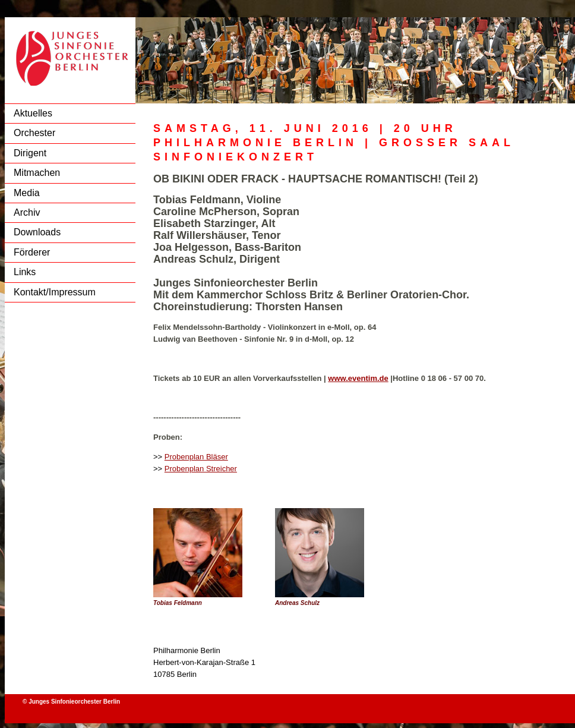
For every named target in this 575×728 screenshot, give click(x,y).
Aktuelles (33, 113)
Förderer (32, 252)
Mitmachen (37, 173)
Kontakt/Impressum (55, 292)
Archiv (27, 212)
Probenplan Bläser (196, 457)
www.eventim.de (358, 378)
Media (27, 193)
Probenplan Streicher (201, 469)
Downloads (37, 232)
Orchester (34, 133)
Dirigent (30, 153)
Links (25, 272)
